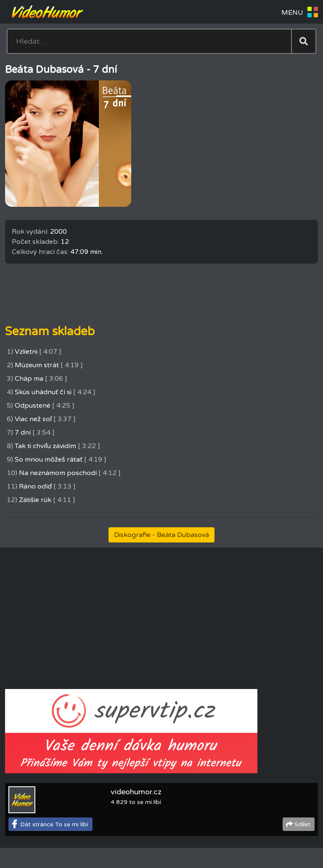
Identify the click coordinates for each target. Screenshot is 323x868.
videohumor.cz (136, 792)
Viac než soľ (33, 419)
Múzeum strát (37, 365)
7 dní (23, 433)
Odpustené (33, 406)
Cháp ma (29, 379)
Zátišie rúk (35, 500)
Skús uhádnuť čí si (43, 392)
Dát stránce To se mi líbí (54, 824)
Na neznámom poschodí (58, 473)
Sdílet (302, 824)
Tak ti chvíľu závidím (45, 446)
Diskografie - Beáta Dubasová (161, 535)
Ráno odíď (35, 486)
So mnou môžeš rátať (49, 459)
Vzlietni (26, 352)
